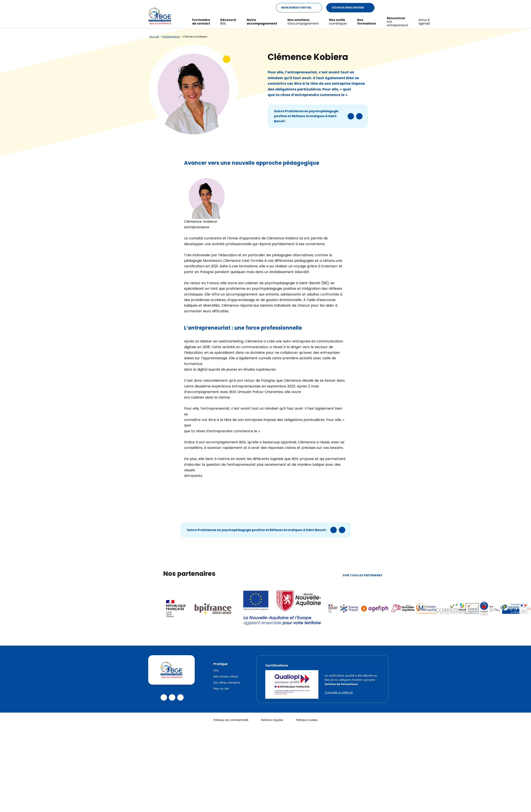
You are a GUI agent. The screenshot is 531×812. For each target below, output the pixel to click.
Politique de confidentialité (231, 720)
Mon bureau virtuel (226, 676)
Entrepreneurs (171, 37)
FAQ (216, 670)
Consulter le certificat (339, 692)
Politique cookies (307, 720)
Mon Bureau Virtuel (302, 6)
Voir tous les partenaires (366, 575)
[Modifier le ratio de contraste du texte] (383, 6)
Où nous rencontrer (353, 6)
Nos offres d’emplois (227, 683)
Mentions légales (272, 720)
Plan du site (221, 689)
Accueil (154, 37)
